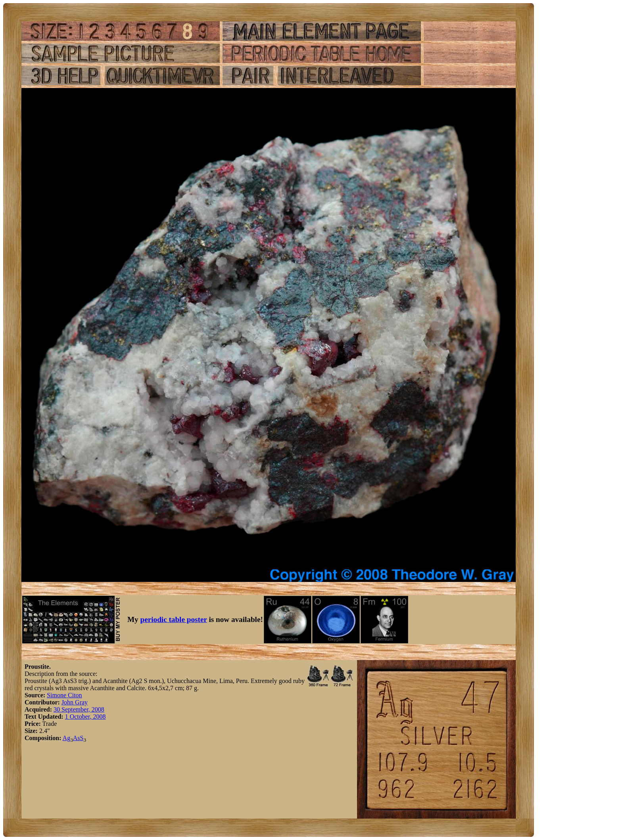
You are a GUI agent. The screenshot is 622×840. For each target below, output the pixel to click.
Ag (67, 738)
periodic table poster (174, 619)
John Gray (75, 702)
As (77, 738)
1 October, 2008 (85, 717)
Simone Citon (64, 695)
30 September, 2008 (79, 709)
